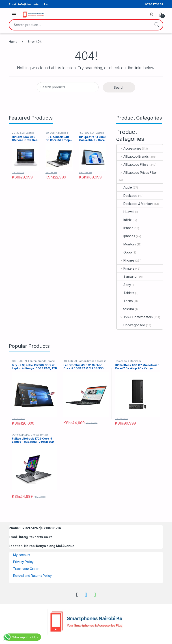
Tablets (125, 293)
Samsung (127, 276)
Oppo (124, 252)
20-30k (16, 133)
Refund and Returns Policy (32, 576)
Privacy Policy (23, 562)
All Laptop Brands (133, 156)
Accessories (129, 148)
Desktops (127, 196)
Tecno (125, 301)
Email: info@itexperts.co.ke (28, 4)
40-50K (68, 361)
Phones (126, 260)
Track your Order (26, 569)
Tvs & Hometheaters (135, 317)
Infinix (124, 220)
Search (157, 25)
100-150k (18, 361)
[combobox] (80, 25)
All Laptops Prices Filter (137, 173)
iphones (126, 236)
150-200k (85, 133)
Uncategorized (131, 325)
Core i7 (101, 361)
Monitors (126, 244)
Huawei (125, 212)
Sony (124, 285)
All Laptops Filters (133, 164)
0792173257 (154, 4)
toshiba (125, 309)
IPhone (125, 228)
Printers (126, 268)
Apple (124, 187)
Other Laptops (21, 435)
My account (22, 555)
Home (13, 42)
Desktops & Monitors (135, 204)
